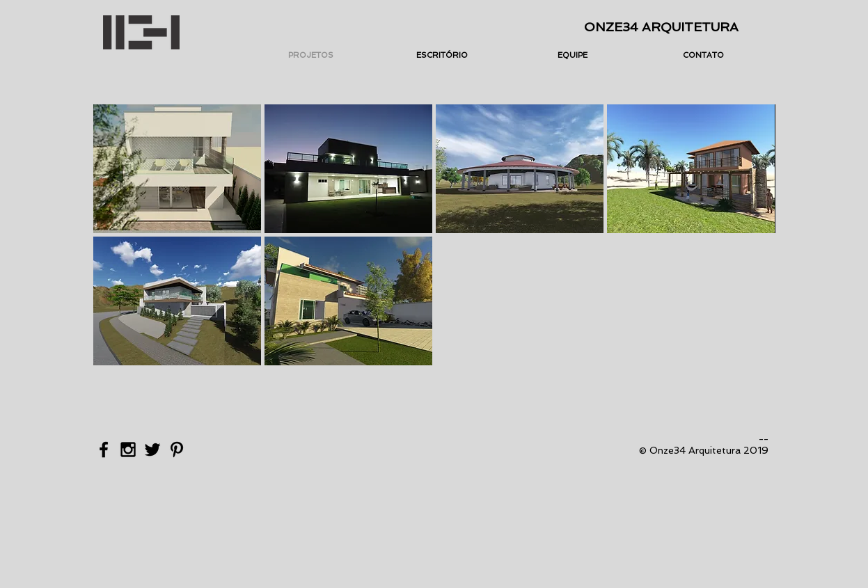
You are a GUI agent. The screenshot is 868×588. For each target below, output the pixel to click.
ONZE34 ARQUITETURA (661, 27)
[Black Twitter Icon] (152, 450)
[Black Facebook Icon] (104, 450)
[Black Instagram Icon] (128, 450)
